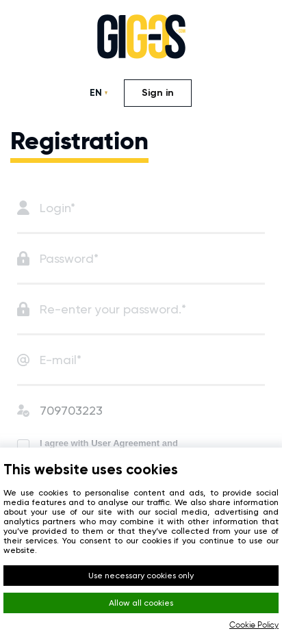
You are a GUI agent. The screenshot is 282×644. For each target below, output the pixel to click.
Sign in (158, 93)
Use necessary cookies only (141, 576)
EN (96, 93)
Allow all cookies (141, 603)
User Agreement (125, 443)
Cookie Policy (254, 625)
